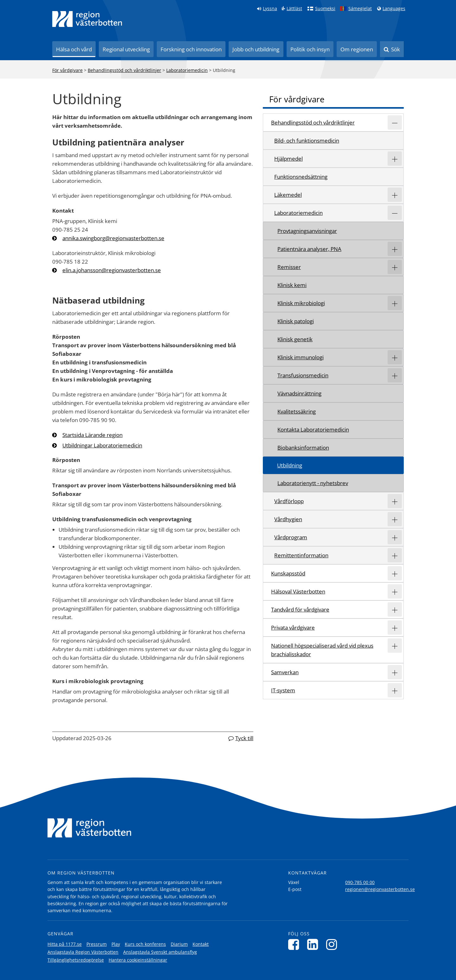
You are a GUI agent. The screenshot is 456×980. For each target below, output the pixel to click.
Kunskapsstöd (288, 573)
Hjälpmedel (288, 159)
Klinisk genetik (295, 339)
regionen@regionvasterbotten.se (380, 889)
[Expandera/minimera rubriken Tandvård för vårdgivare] (395, 609)
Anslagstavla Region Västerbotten (83, 952)
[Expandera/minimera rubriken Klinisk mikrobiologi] (395, 303)
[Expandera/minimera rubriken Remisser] (395, 267)
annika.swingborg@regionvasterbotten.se (113, 238)
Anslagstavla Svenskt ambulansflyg (160, 952)
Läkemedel (288, 195)
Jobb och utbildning (256, 49)
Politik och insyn (310, 49)
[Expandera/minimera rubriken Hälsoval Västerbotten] (395, 591)
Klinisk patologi (296, 321)
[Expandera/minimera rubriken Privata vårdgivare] (395, 628)
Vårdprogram (291, 537)
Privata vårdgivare (293, 628)
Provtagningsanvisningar (307, 231)
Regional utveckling (126, 49)
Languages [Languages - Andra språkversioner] (394, 9)
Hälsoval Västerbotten (298, 591)
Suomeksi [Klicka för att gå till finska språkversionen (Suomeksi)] (325, 9)
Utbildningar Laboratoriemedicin (102, 445)
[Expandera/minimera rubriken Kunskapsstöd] (395, 573)
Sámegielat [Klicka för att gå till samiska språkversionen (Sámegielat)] (360, 9)
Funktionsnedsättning (301, 177)
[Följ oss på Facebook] (295, 944)
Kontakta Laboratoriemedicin (313, 429)
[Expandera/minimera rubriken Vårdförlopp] (395, 501)
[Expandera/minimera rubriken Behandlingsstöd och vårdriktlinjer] (395, 122)
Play (116, 944)
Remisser (289, 267)
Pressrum (97, 944)
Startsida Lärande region (92, 435)
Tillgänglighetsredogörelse (76, 960)
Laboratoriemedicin (187, 70)
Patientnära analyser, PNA (309, 249)
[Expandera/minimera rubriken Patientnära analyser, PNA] (395, 249)
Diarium (179, 944)
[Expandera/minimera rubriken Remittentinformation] (395, 555)
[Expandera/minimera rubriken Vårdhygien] (395, 519)
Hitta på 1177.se (65, 944)
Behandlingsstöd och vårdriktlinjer (124, 70)
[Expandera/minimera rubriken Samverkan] (395, 672)
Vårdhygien (288, 519)
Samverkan (285, 672)
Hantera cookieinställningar (138, 960)
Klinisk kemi (292, 285)
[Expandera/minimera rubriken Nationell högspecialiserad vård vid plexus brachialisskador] (395, 646)
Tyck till (244, 738)
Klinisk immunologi (301, 357)
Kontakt (201, 944)
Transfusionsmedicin (303, 375)
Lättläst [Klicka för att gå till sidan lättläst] (294, 9)
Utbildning (290, 465)
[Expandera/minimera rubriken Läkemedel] (395, 195)
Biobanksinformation (303, 448)
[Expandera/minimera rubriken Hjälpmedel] (395, 159)
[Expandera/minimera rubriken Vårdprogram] (395, 537)
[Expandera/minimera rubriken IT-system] (395, 690)
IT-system (283, 690)
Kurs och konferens (145, 944)
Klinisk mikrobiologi (301, 303)
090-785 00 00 (360, 882)
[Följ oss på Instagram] (333, 944)
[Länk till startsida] (87, 19)
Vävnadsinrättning (299, 393)
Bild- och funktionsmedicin (307, 141)
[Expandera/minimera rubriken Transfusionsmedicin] (395, 375)
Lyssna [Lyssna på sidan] (270, 9)
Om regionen (357, 49)
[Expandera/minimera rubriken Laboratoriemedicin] (395, 213)
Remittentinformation (301, 555)
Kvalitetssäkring (297, 411)
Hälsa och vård (74, 49)
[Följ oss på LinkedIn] (314, 944)
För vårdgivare (67, 70)
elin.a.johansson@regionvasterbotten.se (112, 270)
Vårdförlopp (289, 501)
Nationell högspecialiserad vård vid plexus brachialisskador (322, 650)
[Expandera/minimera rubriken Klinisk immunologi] (395, 357)
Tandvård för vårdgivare (300, 609)
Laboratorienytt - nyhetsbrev (313, 483)
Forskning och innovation (191, 49)
